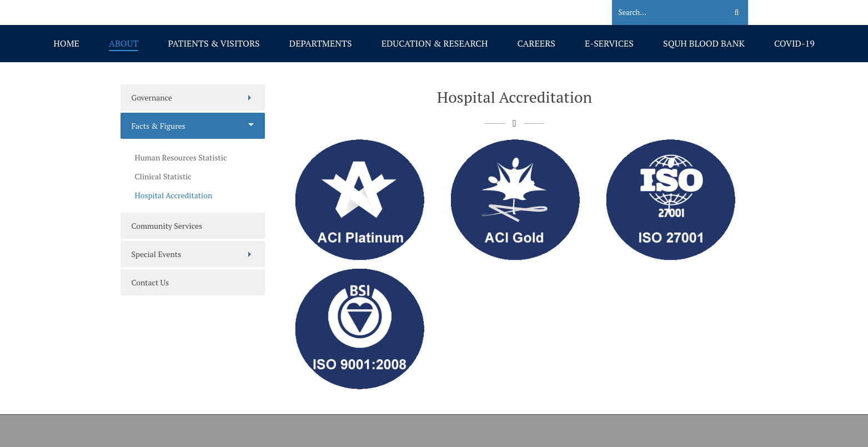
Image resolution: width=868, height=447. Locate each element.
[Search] (663, 13)
